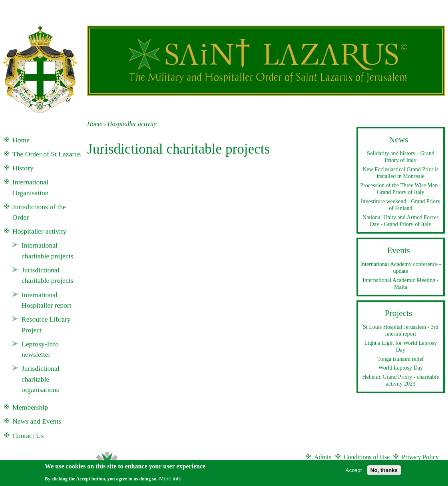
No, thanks (384, 472)
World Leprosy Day (401, 368)
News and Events (37, 421)
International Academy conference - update (400, 268)
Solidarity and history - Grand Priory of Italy (401, 157)
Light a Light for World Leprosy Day (400, 346)
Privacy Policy (420, 457)
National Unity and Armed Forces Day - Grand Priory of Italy (401, 221)
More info (170, 481)
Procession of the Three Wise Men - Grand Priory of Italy (400, 189)
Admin (323, 457)
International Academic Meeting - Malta (400, 284)
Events (398, 250)
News (398, 140)
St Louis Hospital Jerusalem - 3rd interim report (401, 330)
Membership (30, 407)
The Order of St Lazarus (47, 154)
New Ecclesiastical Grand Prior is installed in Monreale (400, 173)
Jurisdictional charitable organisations (41, 379)
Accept (354, 472)
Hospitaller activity (132, 124)
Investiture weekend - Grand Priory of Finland (401, 205)
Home (95, 124)
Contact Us (28, 436)
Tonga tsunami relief (400, 359)
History (23, 168)
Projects (398, 313)
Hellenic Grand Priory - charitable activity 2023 (400, 380)
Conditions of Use (367, 457)
